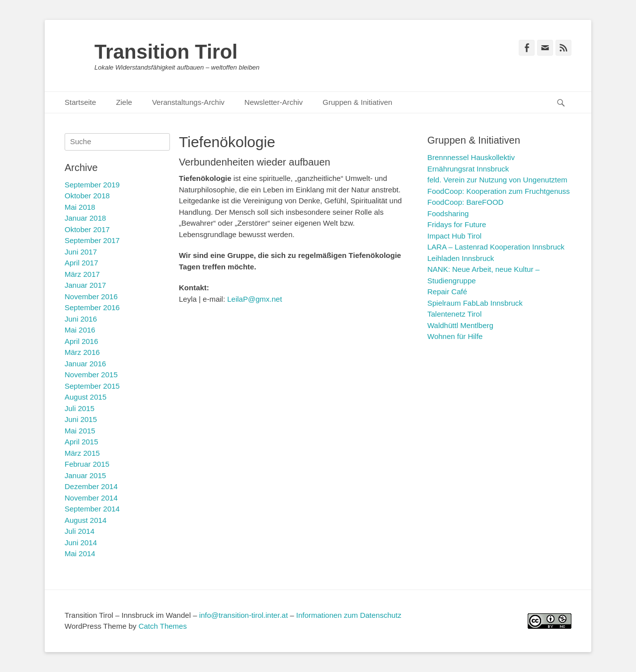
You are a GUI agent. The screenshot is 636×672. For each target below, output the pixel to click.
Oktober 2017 (87, 229)
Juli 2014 (79, 531)
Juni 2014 (81, 543)
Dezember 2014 (91, 486)
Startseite (80, 102)
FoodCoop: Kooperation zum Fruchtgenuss (499, 191)
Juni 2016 (81, 319)
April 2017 (81, 263)
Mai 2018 (80, 207)
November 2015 (91, 375)
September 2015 (92, 386)
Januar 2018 (85, 218)
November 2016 (91, 296)
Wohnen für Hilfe (455, 336)
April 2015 (81, 442)
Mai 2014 (80, 553)
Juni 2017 (81, 252)
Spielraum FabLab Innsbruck (475, 303)
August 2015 (85, 397)
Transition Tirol (166, 52)
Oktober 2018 (87, 196)
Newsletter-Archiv (274, 102)
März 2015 (82, 453)
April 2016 (81, 341)
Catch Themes (163, 626)
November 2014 (91, 498)
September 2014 (92, 509)
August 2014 (85, 520)
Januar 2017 (85, 285)
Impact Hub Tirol (454, 236)
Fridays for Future (457, 224)
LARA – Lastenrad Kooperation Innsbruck (496, 247)
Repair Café (447, 292)
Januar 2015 (85, 475)
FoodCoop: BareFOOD (465, 202)
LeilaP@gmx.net (254, 299)
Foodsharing (448, 213)
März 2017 (82, 274)
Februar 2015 (87, 464)
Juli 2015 (79, 408)
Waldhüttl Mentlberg (460, 325)
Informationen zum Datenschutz (349, 615)
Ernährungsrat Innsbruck (468, 169)
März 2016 (82, 352)
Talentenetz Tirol (454, 314)
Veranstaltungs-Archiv (188, 102)
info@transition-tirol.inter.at (244, 615)
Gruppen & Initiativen (357, 102)
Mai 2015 (80, 431)
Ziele (124, 102)
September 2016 (92, 307)
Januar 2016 (85, 364)
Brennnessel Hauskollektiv (471, 157)
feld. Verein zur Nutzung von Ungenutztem (497, 180)
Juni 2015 (81, 419)
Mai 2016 (80, 330)
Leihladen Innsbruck (461, 258)
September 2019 (92, 185)
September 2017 (92, 240)
